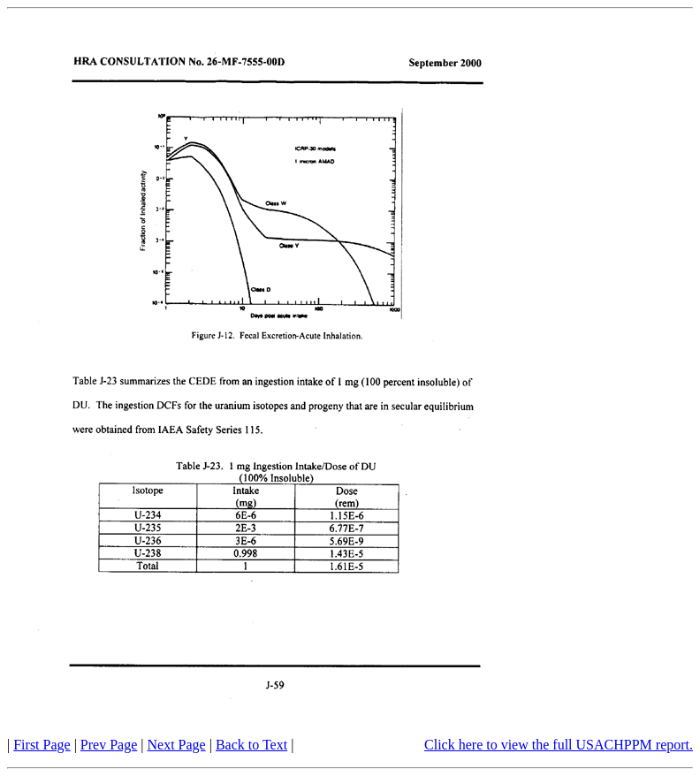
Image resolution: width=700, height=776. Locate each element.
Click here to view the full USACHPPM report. (559, 745)
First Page (42, 745)
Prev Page (109, 745)
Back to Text (251, 745)
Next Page (177, 745)
